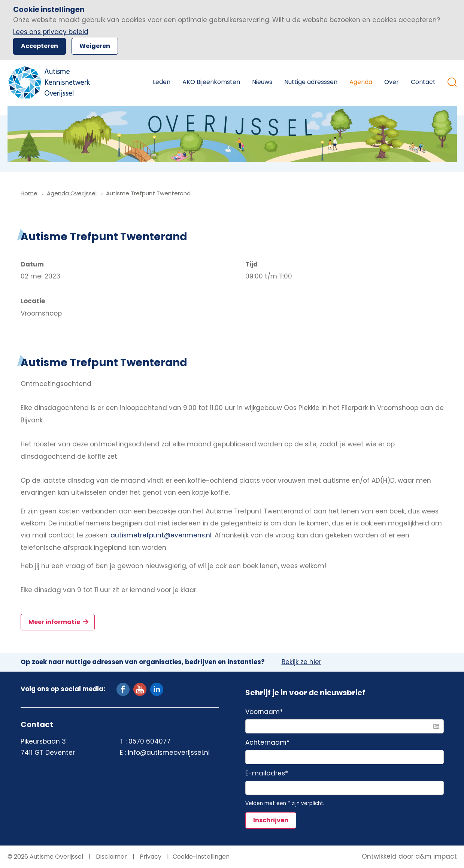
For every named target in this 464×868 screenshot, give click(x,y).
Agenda (361, 82)
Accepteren (40, 46)
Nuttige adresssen (311, 82)
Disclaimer (111, 857)
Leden (162, 82)
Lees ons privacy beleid (51, 32)
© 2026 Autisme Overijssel (45, 857)
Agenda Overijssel (72, 193)
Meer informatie (55, 622)
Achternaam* (267, 743)
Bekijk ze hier (301, 662)
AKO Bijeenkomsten (211, 82)
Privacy (150, 857)
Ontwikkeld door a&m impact (409, 857)
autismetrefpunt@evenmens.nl (161, 535)
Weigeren (95, 46)
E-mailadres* (267, 774)
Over (392, 82)
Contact (423, 82)
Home (136, 82)
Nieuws (262, 82)
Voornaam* (264, 712)
